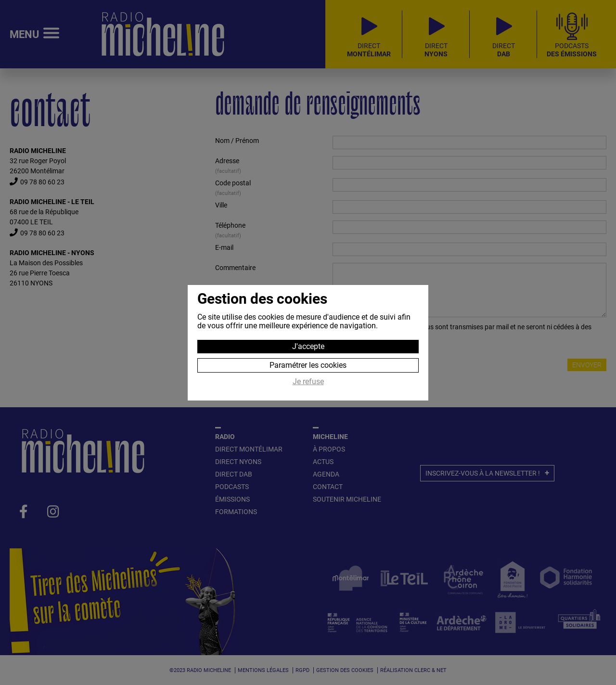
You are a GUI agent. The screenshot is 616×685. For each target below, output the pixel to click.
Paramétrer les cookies (308, 365)
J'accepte (308, 346)
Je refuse (308, 382)
